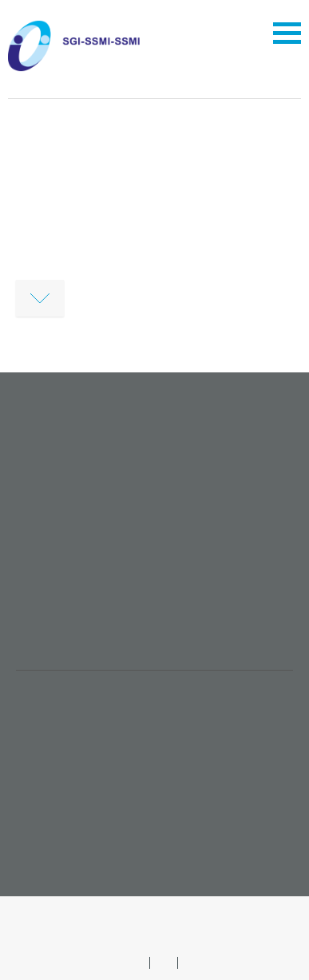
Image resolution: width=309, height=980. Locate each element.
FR (192, 962)
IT (164, 962)
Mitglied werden (76, 701)
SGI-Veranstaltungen (93, 765)
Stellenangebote (77, 733)
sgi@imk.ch (64, 638)
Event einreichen (78, 828)
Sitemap (262, 912)
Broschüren (61, 797)
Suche (163, 930)
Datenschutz (192, 912)
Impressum (113, 912)
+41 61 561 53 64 (76, 620)
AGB (55, 912)
